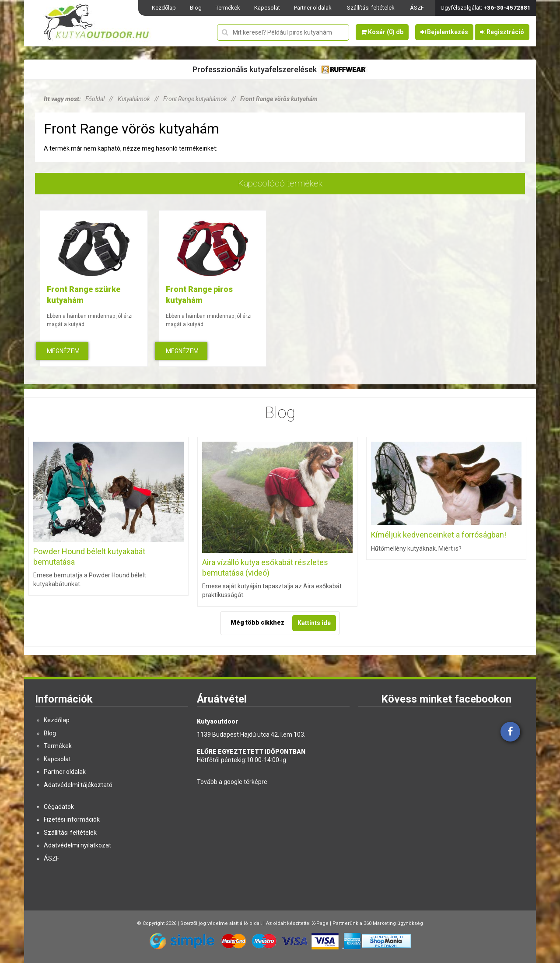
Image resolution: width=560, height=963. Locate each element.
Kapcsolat (267, 8)
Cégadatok (59, 807)
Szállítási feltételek (371, 8)
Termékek (228, 8)
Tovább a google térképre (232, 782)
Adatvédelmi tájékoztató (78, 785)
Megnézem (63, 351)
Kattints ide (314, 623)
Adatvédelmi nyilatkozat (77, 845)
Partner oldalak (313, 8)
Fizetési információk (72, 819)
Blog (196, 8)
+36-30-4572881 (507, 8)
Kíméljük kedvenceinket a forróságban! (439, 535)
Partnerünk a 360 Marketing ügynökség (378, 923)
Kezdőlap (164, 8)
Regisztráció (502, 32)
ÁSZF (417, 8)
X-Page (320, 923)
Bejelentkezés (444, 32)
